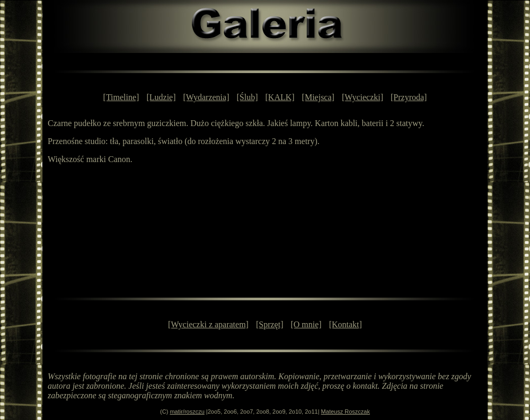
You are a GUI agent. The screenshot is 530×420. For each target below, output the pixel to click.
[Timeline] (121, 97)
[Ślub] (248, 97)
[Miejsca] (318, 97)
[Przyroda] (409, 97)
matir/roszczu (187, 412)
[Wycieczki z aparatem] (208, 324)
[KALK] (280, 97)
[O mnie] (306, 324)
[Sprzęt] (270, 324)
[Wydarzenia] (206, 97)
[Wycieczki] (363, 97)
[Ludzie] (161, 97)
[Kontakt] (346, 324)
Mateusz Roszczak (346, 412)
